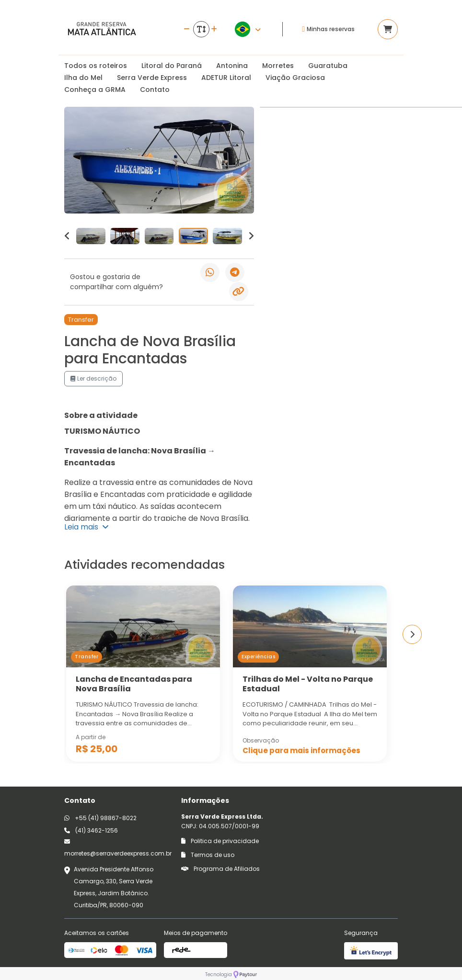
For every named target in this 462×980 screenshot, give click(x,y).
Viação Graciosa (295, 78)
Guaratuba (328, 66)
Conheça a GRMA (95, 90)
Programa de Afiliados (220, 869)
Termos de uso (208, 855)
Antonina (232, 66)
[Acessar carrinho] (388, 29)
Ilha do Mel (83, 78)
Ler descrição (93, 378)
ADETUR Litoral (226, 78)
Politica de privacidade (220, 841)
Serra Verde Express (152, 78)
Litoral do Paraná (172, 66)
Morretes (278, 66)
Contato (155, 90)
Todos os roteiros (96, 66)
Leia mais (87, 527)
